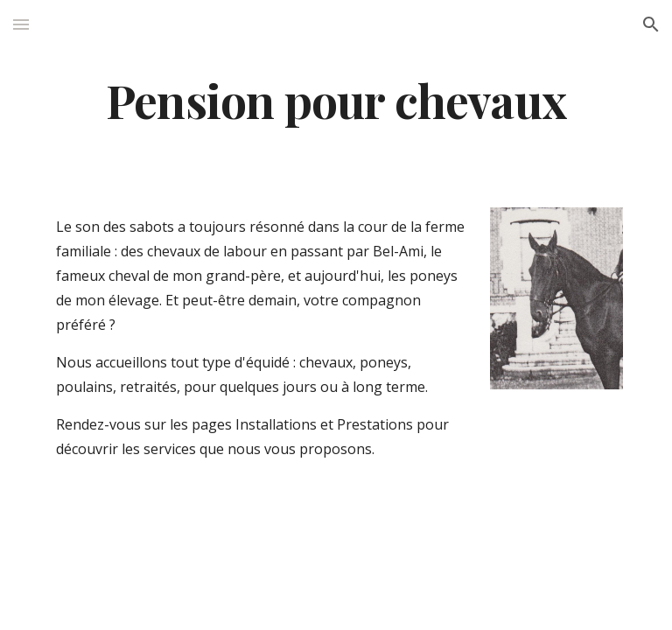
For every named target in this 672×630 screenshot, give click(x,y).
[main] (336, 99)
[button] (21, 24)
